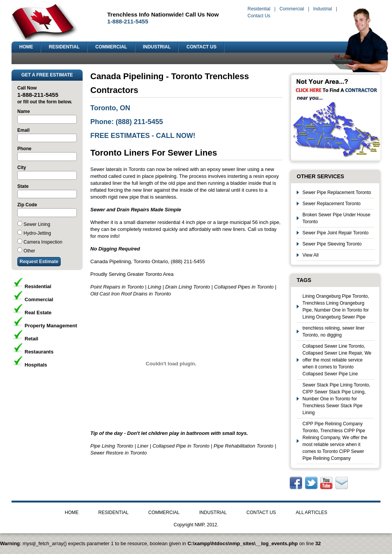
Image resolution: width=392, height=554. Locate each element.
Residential (259, 9)
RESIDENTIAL (64, 47)
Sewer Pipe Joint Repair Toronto (336, 233)
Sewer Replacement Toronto (331, 204)
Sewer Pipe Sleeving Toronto (332, 244)
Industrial (323, 9)
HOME (26, 47)
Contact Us (259, 16)
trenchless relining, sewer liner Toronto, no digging (333, 332)
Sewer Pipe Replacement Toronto (337, 192)
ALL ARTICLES (311, 513)
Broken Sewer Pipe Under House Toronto (336, 218)
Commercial (292, 9)
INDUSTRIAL (157, 47)
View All (311, 255)
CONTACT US (201, 47)
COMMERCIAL (111, 47)
